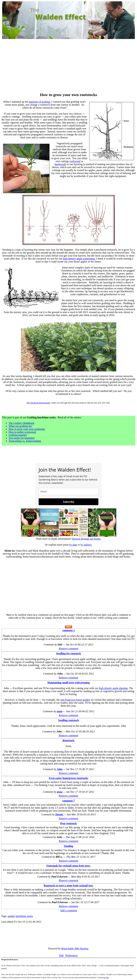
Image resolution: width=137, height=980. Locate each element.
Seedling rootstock (68, 720)
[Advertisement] (68, 66)
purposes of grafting (39, 102)
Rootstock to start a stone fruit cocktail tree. (68, 886)
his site (106, 977)
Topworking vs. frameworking (25, 441)
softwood (75, 161)
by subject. (86, 545)
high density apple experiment (79, 259)
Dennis (59, 814)
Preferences (72, 955)
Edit (61, 955)
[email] (68, 491)
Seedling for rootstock (68, 653)
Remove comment (69, 649)
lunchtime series (24, 916)
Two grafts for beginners (22, 438)
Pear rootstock (68, 823)
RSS (69, 627)
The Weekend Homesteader (39, 403)
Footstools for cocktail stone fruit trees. (68, 866)
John (60, 769)
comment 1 (68, 630)
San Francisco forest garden (75, 700)
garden (11, 916)
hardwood (60, 164)
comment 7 (68, 801)
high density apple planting (113, 688)
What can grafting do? (20, 426)
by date (73, 545)
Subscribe (69, 502)
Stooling (68, 846)
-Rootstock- (68, 740)
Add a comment (68, 910)
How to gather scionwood (22, 432)
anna (60, 711)
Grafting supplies (18, 435)
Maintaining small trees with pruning (69, 683)
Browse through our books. (87, 539)
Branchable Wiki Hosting (75, 949)
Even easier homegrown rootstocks (69, 778)
